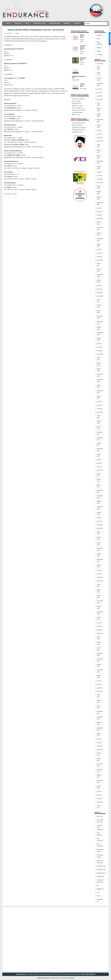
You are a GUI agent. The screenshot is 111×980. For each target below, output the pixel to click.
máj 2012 (100, 746)
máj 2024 (100, 138)
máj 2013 (100, 688)
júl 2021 (99, 250)
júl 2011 (99, 792)
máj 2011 (100, 799)
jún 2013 (99, 684)
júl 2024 (99, 131)
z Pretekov (100, 55)
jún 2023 (99, 176)
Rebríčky (67, 24)
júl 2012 (99, 739)
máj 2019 (100, 351)
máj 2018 (100, 409)
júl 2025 (99, 89)
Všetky (99, 51)
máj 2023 (100, 179)
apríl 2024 (100, 141)
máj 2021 (100, 257)
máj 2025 (100, 96)
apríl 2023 (100, 183)
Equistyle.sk (100, 876)
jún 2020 (99, 289)
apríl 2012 (100, 749)
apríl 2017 (100, 470)
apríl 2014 (100, 633)
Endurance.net (101, 866)
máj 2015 (100, 577)
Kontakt (77, 24)
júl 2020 (99, 286)
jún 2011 (99, 795)
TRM (98, 896)
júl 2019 (99, 344)
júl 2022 (99, 208)
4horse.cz (100, 816)
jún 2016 (99, 521)
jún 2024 (99, 134)
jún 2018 (99, 405)
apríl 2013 (100, 691)
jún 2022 (99, 212)
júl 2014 (99, 623)
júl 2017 (99, 460)
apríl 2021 (100, 260)
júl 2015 (99, 570)
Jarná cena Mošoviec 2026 (83, 59)
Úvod (10, 23)
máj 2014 (100, 630)
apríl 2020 (100, 296)
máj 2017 (100, 467)
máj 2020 (100, 293)
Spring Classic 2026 (82, 36)
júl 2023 (99, 172)
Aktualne (14, 194)
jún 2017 (99, 463)
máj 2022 (100, 215)
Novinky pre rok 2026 (82, 85)
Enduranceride (101, 870)
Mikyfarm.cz (100, 889)
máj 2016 (100, 525)
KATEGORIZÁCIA (55, 24)
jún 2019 (99, 347)
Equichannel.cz (101, 873)
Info (29, 23)
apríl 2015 (100, 581)
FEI (98, 885)
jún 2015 (99, 574)
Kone (98, 39)
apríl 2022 (100, 219)
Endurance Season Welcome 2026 (83, 47)
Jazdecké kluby (40, 24)
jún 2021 (99, 253)
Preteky (19, 23)
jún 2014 (99, 626)
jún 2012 (99, 743)
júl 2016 (99, 518)
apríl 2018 (100, 412)
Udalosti (99, 48)
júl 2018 (99, 402)
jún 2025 (99, 93)
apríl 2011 (100, 802)
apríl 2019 (100, 354)
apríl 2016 (100, 528)
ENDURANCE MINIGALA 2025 (79, 77)
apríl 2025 (100, 100)
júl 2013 (99, 681)
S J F (98, 892)
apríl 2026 (100, 64)
